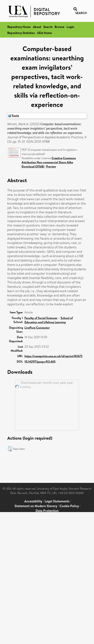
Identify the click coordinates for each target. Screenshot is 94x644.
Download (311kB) (33, 166)
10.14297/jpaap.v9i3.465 (40, 362)
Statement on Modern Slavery (36, 506)
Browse (60, 27)
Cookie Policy (69, 506)
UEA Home (44, 33)
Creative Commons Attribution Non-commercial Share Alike (49, 160)
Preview (51, 166)
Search (48, 27)
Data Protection (47, 511)
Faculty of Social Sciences (41, 318)
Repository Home (19, 27)
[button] (10, 449)
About (37, 27)
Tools (14, 116)
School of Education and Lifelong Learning (49, 320)
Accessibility (33, 501)
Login (70, 27)
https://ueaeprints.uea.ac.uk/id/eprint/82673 (53, 356)
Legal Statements (57, 501)
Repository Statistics (21, 33)
